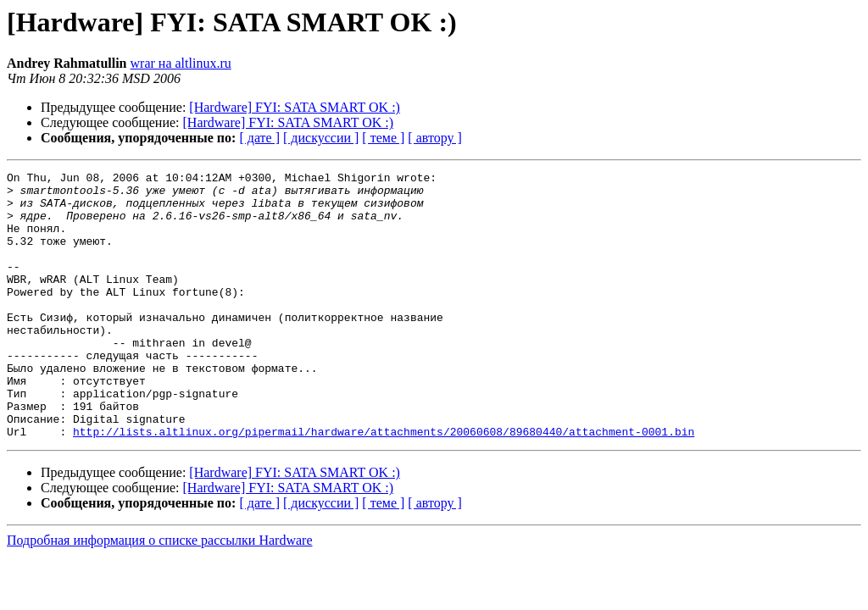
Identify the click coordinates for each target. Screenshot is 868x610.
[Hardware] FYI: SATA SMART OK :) (295, 107)
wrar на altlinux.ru (181, 63)
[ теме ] (383, 138)
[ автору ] (434, 138)
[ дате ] (259, 138)
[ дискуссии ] (321, 138)
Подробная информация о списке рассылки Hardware (160, 593)
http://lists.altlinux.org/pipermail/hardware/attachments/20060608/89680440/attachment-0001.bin (384, 485)
